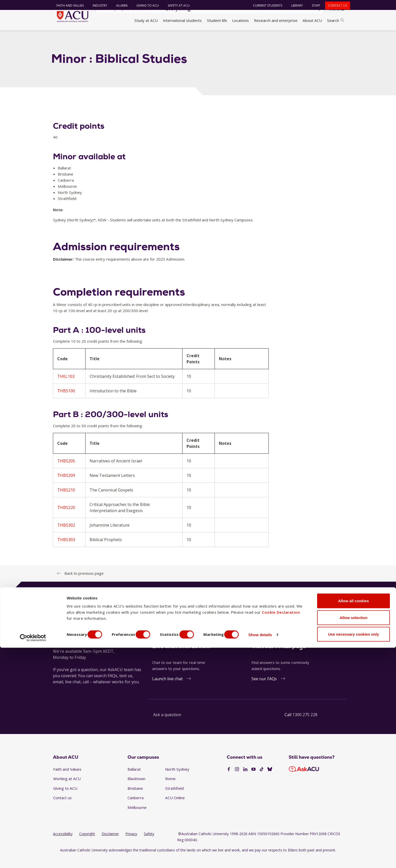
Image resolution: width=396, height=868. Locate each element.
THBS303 (66, 550)
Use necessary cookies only (353, 854)
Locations (241, 20)
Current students (265, 5)
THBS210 (66, 501)
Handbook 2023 (107, 36)
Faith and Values (68, 5)
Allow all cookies (354, 821)
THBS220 (66, 518)
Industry (97, 5)
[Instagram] (237, 780)
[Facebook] (229, 780)
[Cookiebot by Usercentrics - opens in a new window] (33, 858)
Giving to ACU (145, 5)
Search (336, 20)
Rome (170, 790)
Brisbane (135, 799)
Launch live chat (167, 690)
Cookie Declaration (281, 832)
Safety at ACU (176, 5)
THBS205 (66, 472)
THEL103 (66, 387)
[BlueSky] (270, 780)
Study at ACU (146, 20)
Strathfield (174, 799)
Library (295, 5)
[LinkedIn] (245, 780)
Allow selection (353, 838)
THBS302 (66, 536)
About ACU (312, 20)
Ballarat (134, 780)
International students (182, 20)
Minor (131, 36)
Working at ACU (67, 790)
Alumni (119, 5)
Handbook (79, 36)
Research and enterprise (276, 20)
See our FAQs (264, 690)
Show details (273, 855)
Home (60, 36)
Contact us (335, 5)
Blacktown (136, 790)
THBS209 (66, 486)
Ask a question (167, 726)
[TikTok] (262, 780)
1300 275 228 (305, 726)
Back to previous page (84, 584)
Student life (217, 20)
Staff (314, 5)
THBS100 (66, 402)
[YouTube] (253, 780)
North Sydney (177, 780)
